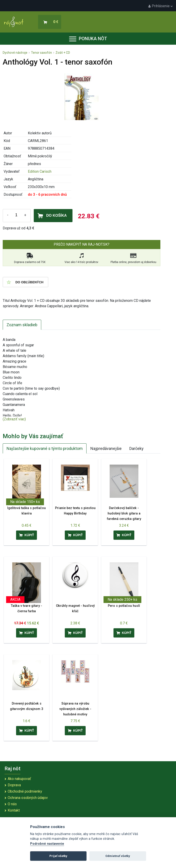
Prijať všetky (58, 856)
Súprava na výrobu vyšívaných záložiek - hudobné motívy (75, 709)
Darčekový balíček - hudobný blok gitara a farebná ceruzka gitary (124, 513)
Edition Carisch (40, 171)
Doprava (14, 785)
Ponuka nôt (88, 39)
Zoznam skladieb (22, 325)
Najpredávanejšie (106, 448)
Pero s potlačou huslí (124, 606)
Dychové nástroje (15, 53)
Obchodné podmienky (25, 791)
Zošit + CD (63, 53)
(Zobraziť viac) (14, 419)
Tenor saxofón (41, 53)
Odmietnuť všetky (118, 856)
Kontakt (14, 810)
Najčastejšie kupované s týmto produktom (45, 448)
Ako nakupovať (19, 779)
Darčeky (136, 448)
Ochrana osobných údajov (28, 798)
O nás (12, 804)
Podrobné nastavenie (47, 844)
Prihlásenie (160, 6)
